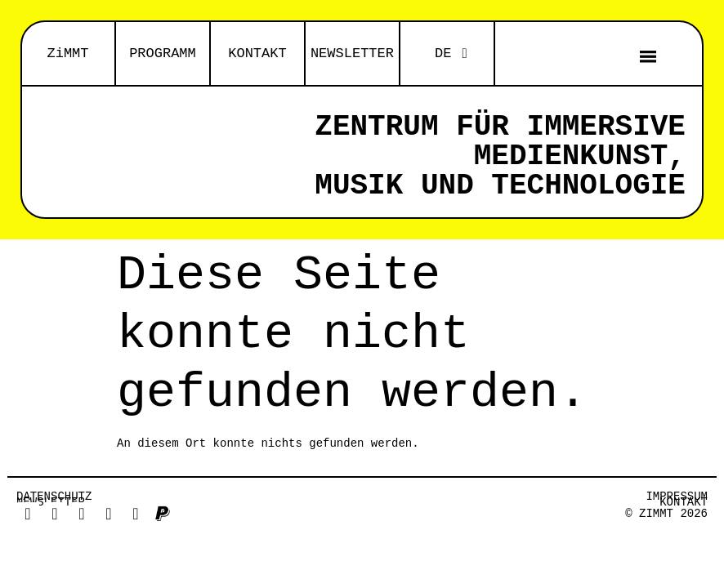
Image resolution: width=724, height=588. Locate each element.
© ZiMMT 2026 (666, 514)
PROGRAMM (163, 53)
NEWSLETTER (352, 53)
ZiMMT (67, 53)
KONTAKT (257, 53)
